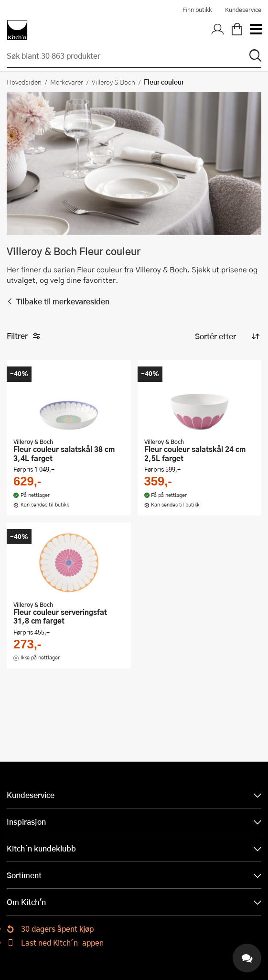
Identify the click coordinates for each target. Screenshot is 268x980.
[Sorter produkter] (226, 336)
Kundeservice (243, 10)
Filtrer (24, 336)
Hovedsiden (24, 82)
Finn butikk (197, 10)
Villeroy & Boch (113, 82)
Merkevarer (67, 82)
